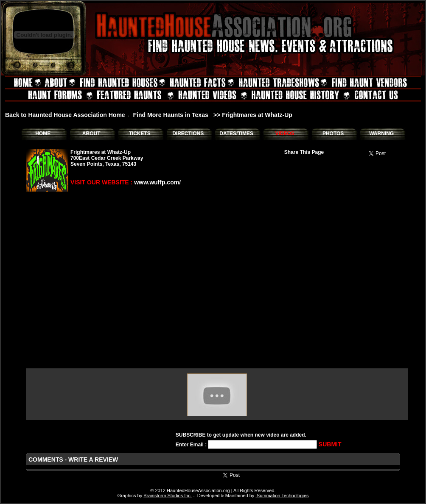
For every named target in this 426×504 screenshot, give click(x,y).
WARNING (381, 134)
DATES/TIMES (236, 134)
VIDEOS (284, 134)
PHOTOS (333, 134)
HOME (43, 134)
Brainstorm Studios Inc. (168, 496)
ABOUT (91, 134)
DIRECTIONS (188, 134)
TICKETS (139, 134)
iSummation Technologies (282, 496)
